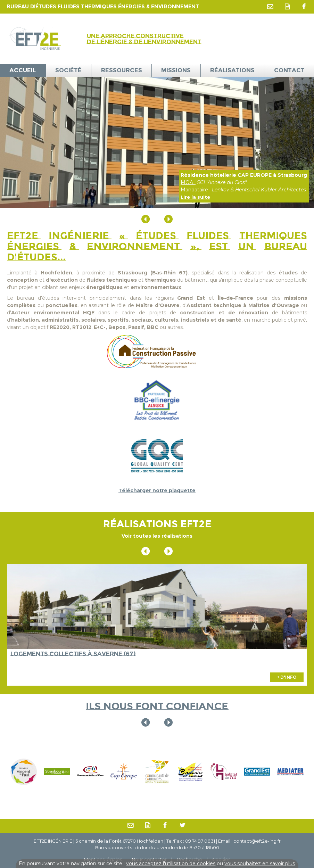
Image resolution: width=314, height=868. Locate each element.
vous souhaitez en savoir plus (260, 863)
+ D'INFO (287, 677)
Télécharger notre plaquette (157, 490)
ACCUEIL (23, 70)
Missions (176, 70)
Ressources (122, 70)
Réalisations (232, 70)
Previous (146, 219)
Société (68, 70)
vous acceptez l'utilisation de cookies (171, 863)
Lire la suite (195, 197)
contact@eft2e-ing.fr (257, 841)
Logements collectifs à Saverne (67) (73, 654)
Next (168, 219)
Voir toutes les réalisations (157, 536)
